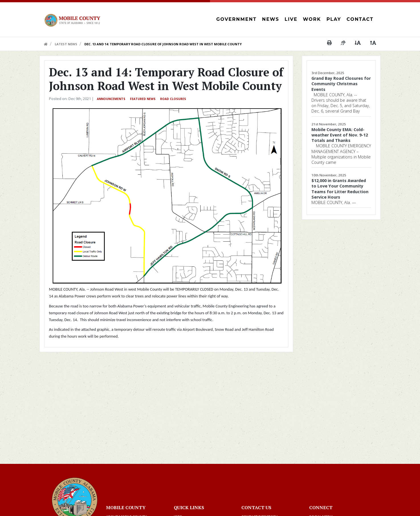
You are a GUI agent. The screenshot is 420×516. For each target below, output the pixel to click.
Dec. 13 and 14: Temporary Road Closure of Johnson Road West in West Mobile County (163, 44)
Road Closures (173, 99)
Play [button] (334, 19)
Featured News (143, 99)
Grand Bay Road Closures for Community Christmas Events (341, 84)
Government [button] (236, 19)
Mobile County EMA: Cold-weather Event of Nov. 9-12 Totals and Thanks (340, 135)
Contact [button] (360, 19)
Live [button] (291, 19)
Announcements (111, 99)
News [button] (271, 19)
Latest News (66, 44)
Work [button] (312, 19)
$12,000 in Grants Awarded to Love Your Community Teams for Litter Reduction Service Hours (340, 189)
